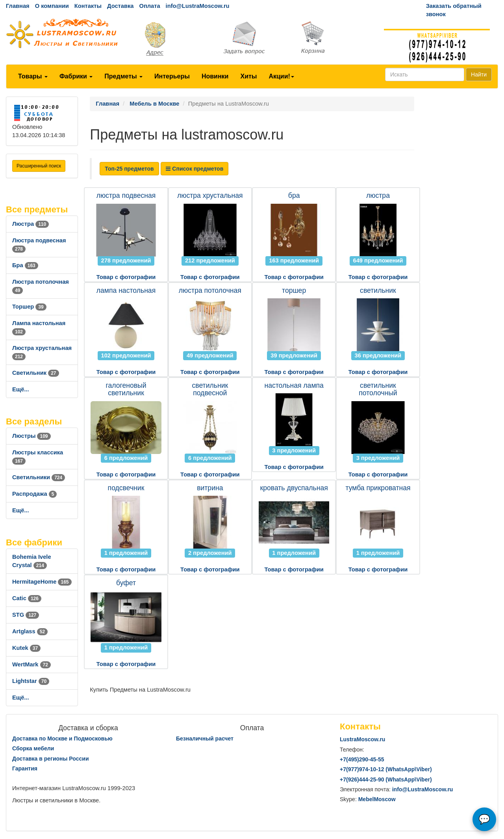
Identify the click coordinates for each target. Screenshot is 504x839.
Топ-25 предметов (129, 169)
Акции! (281, 76)
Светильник (36, 373)
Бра (25, 265)
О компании (52, 6)
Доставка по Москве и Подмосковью (62, 739)
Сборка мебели (33, 748)
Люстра (31, 224)
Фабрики (76, 76)
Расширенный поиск (39, 166)
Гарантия (25, 768)
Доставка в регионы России (51, 759)
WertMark (31, 664)
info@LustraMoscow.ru (198, 6)
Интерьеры (172, 76)
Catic (27, 598)
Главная (18, 6)
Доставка (120, 6)
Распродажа (34, 494)
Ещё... (21, 389)
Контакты (88, 6)
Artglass (30, 631)
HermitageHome (42, 582)
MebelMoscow (377, 799)
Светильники (39, 477)
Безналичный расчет (205, 739)
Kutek (26, 648)
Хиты (248, 76)
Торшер (29, 307)
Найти (479, 74)
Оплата (149, 6)
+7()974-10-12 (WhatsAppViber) (386, 769)
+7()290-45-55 (362, 759)
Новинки (215, 76)
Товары (33, 76)
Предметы (123, 76)
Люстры (31, 436)
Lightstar (31, 681)
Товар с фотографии (126, 277)
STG (26, 615)
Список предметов (195, 169)
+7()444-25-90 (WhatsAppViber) (386, 779)
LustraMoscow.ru (362, 739)
